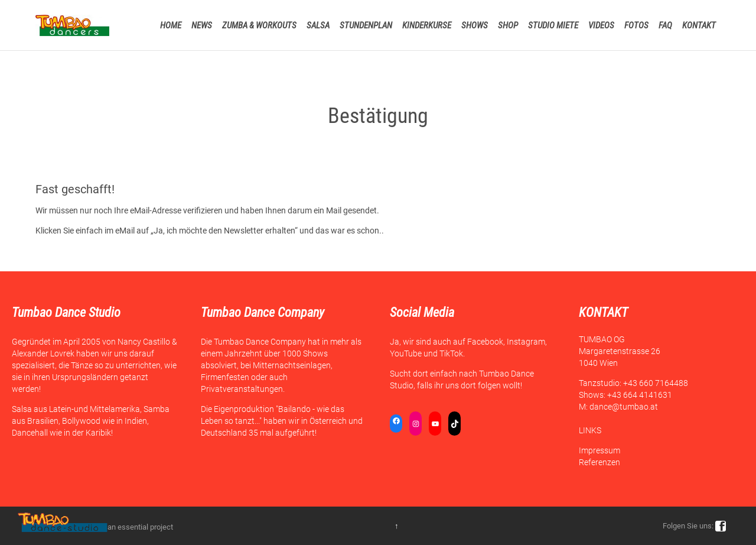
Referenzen (599, 462)
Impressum (599, 450)
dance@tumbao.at (624, 407)
